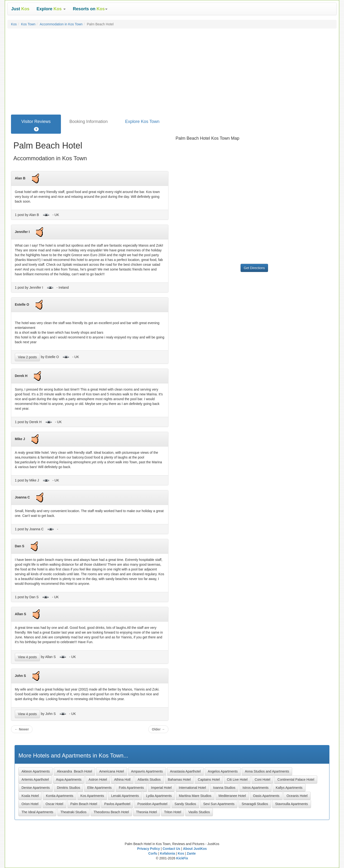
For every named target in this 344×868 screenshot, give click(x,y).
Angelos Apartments (223, 771)
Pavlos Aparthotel (117, 804)
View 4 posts (27, 657)
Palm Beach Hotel (84, 804)
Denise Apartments (36, 788)
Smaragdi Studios (255, 804)
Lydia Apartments (159, 796)
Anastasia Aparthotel (185, 771)
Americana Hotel (112, 771)
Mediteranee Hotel (232, 796)
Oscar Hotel (54, 804)
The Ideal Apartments (37, 812)
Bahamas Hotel (179, 780)
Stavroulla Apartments (292, 804)
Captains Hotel (209, 780)
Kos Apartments (92, 796)
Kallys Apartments (289, 788)
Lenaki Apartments (125, 796)
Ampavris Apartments (147, 771)
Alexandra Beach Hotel (74, 771)
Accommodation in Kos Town (61, 24)
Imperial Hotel (161, 788)
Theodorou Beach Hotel (111, 812)
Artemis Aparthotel (35, 780)
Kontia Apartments (59, 796)
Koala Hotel (30, 796)
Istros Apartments (255, 788)
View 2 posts (27, 357)
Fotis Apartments (131, 788)
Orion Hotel (30, 804)
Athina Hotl (122, 780)
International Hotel (192, 788)
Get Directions (254, 268)
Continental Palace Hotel (296, 780)
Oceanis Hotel (297, 796)
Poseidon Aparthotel (152, 804)
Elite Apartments (99, 788)
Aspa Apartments (69, 780)
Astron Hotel (98, 780)
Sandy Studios (185, 804)
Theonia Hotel (147, 812)
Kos (14, 24)
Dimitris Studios (68, 788)
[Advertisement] (172, 79)
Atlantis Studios (149, 780)
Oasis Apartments (266, 796)
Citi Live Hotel (237, 780)
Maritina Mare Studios (195, 796)
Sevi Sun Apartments (219, 804)
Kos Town (28, 24)
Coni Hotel (262, 780)
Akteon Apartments (36, 771)
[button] (51, 9)
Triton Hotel (173, 812)
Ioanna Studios (224, 788)
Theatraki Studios (73, 812)
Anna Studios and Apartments (267, 771)
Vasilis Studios (199, 812)
